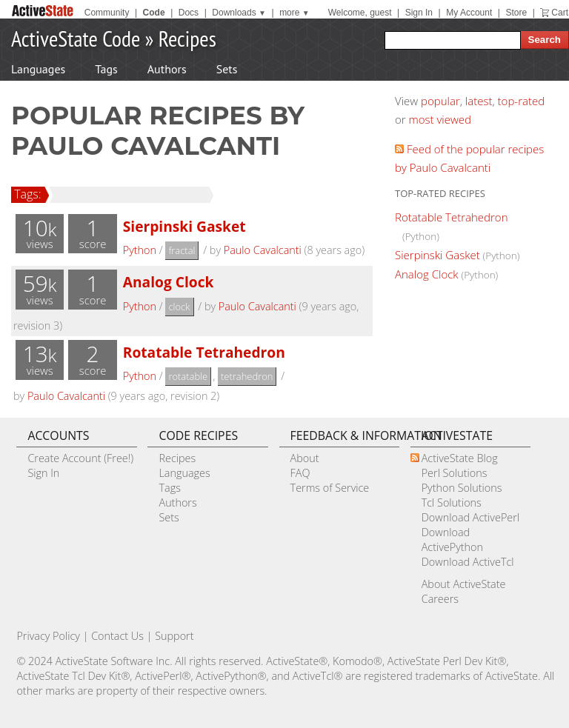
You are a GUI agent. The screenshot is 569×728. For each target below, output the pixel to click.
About (305, 458)
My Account (469, 13)
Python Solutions (462, 488)
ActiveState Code (76, 38)
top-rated (522, 101)
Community (107, 13)
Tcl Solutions (452, 502)
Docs (189, 13)
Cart (560, 13)
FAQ (300, 473)
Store (516, 13)
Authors (167, 69)
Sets (227, 69)
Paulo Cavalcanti (263, 250)
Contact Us (117, 636)
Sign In (419, 13)
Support (174, 636)
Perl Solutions (455, 473)
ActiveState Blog (460, 458)
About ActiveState (464, 584)
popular (440, 101)
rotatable (188, 376)
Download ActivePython (452, 540)
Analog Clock (169, 282)
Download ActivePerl (470, 517)
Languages (38, 69)
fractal (182, 250)
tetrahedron (247, 376)
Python (140, 250)
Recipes (187, 38)
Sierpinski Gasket (184, 226)
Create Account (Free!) (80, 458)
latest (479, 101)
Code (154, 13)
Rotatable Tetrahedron (204, 352)
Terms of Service (330, 488)
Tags (106, 69)
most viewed (440, 119)
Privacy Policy (48, 636)
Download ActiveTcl (468, 562)
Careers (440, 599)
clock (179, 307)
